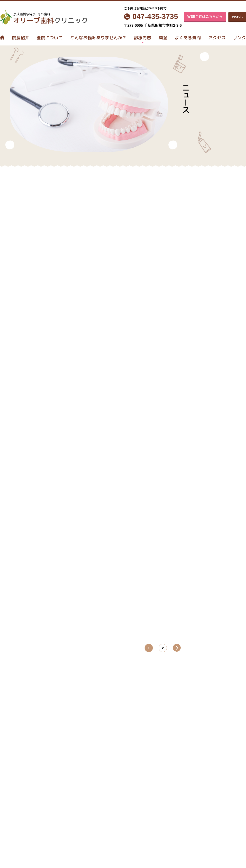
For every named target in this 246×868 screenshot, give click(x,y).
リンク (239, 38)
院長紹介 (21, 38)
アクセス (217, 38)
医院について (50, 38)
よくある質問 (188, 38)
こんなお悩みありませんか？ (98, 38)
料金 (163, 38)
